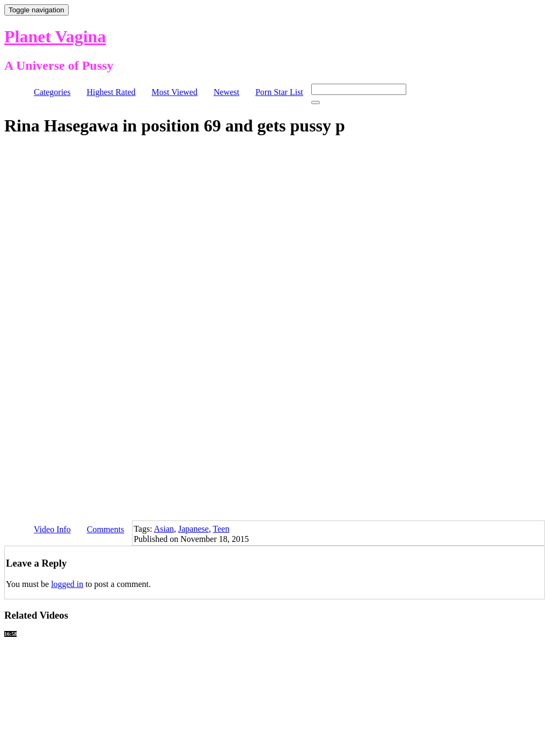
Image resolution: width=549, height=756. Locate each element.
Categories (52, 92)
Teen (221, 529)
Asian (164, 529)
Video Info (52, 529)
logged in (67, 584)
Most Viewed (175, 92)
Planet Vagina (55, 36)
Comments (105, 529)
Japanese (193, 529)
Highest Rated (111, 92)
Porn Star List (279, 92)
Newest (226, 92)
